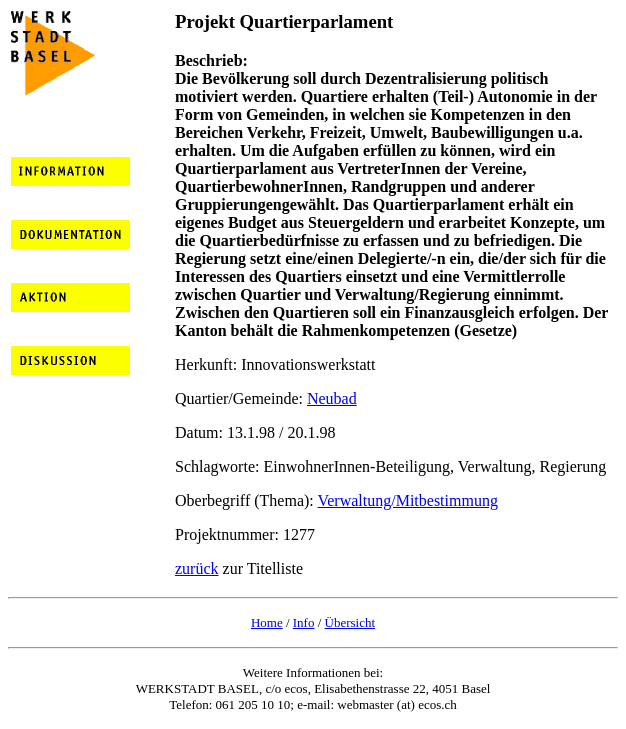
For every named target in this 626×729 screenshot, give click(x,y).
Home (267, 622)
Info (304, 622)
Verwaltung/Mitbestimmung (407, 500)
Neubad (332, 398)
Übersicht (350, 622)
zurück (197, 568)
